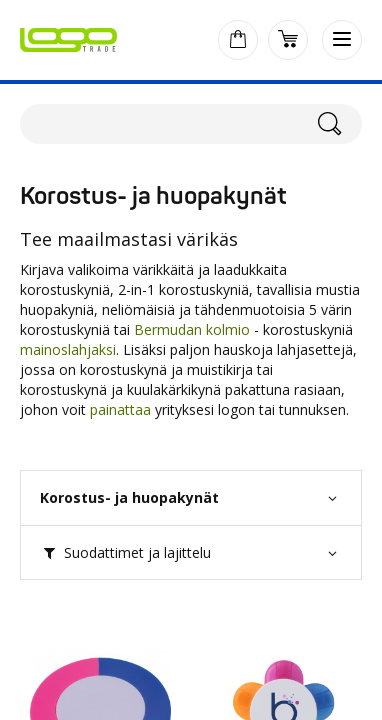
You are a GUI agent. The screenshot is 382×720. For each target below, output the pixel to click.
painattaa (120, 409)
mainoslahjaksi (68, 349)
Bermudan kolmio (192, 329)
